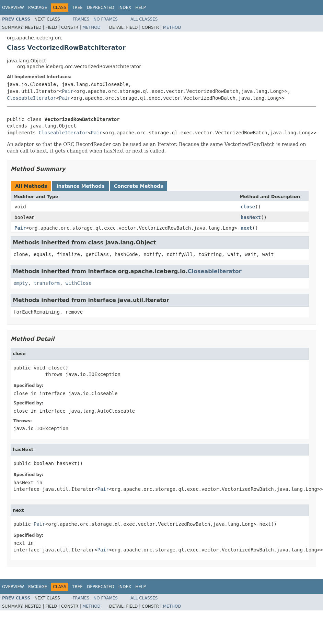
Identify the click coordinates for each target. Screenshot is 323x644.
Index (125, 8)
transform (47, 283)
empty (21, 283)
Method (91, 27)
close (248, 207)
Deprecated (101, 8)
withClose (79, 283)
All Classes (144, 19)
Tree (77, 8)
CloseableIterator (31, 98)
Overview (13, 8)
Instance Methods (80, 186)
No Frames (106, 19)
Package (38, 8)
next (246, 228)
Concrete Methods (139, 186)
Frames (81, 19)
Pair (68, 91)
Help (141, 8)
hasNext (251, 217)
